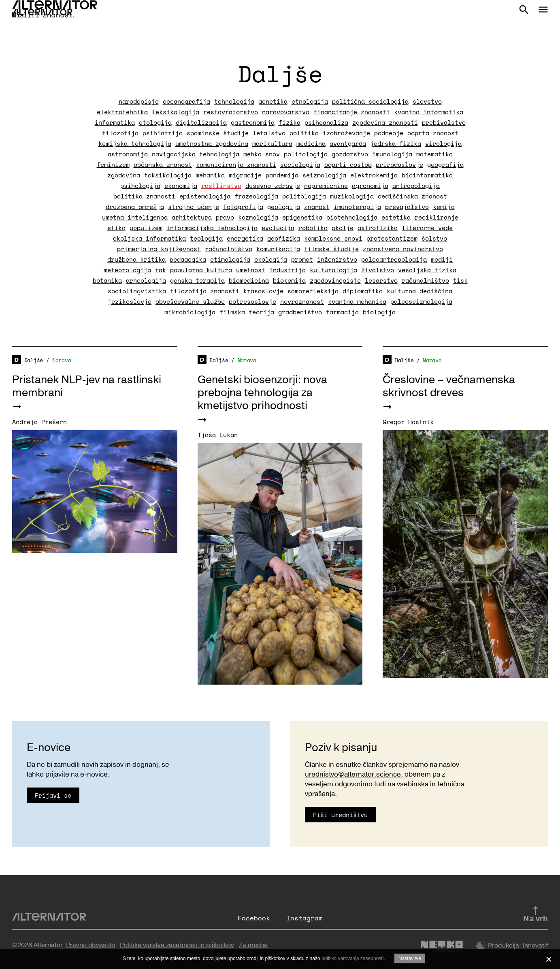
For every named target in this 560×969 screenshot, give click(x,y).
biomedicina (249, 280)
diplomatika (363, 291)
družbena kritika (136, 259)
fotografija (243, 207)
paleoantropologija (394, 259)
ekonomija (181, 186)
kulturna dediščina (419, 291)
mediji (442, 259)
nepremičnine (326, 186)
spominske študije (218, 133)
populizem (146, 228)
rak (161, 270)
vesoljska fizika (427, 270)
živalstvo (378, 270)
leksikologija (176, 112)
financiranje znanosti (352, 112)
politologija (306, 154)
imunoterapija (357, 207)
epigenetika (302, 217)
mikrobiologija (190, 312)
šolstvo (434, 238)
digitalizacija (201, 122)
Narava (62, 360)
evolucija (278, 228)
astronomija (128, 154)
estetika (396, 217)
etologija (155, 122)
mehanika (210, 175)
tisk (460, 280)
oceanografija (186, 101)
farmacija (342, 312)
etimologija (230, 259)
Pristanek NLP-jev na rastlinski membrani (87, 386)
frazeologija (256, 196)
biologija (379, 312)
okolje (343, 228)
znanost (317, 207)
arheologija (146, 280)
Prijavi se (53, 795)
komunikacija (278, 249)
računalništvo (229, 249)
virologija (443, 143)
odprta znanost (433, 133)
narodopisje (139, 101)
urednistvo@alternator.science (353, 774)
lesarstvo (381, 280)
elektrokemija (374, 175)
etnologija (310, 101)
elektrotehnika (122, 112)
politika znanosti (144, 196)
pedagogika (188, 259)
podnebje (389, 133)
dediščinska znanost (412, 196)
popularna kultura (201, 270)
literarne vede (427, 228)
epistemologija (205, 196)
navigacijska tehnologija (196, 154)
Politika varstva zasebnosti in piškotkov (177, 945)
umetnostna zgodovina (212, 143)
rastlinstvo (221, 186)
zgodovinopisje (335, 280)
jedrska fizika (396, 143)
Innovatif (535, 946)
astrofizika (378, 228)
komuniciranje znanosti (236, 164)
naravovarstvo (286, 112)
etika (116, 228)
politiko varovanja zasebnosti (352, 958)
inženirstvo (337, 259)
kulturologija (333, 270)
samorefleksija (313, 291)
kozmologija (258, 217)
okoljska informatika (149, 238)
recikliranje (437, 217)
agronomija (370, 186)
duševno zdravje (273, 186)
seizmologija (324, 175)
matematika (434, 154)
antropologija (416, 186)
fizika (290, 122)
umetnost (251, 270)
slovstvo (427, 101)
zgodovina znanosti (385, 122)
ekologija (271, 259)
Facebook (254, 918)
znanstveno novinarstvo (403, 249)
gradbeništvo (300, 312)
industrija (287, 270)
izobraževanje (346, 133)
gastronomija (253, 122)
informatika (115, 122)
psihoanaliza (326, 122)
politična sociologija (370, 101)
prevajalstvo (407, 207)
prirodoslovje (399, 164)
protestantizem (392, 238)
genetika (273, 101)
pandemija (282, 175)
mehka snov (262, 154)
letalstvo (269, 133)
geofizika (284, 238)
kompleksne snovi (333, 238)
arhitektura (192, 217)
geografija (445, 164)
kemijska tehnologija (135, 143)
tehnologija (234, 101)
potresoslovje (252, 301)
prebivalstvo (444, 122)
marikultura (272, 143)
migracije (245, 175)
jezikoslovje (130, 301)
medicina (311, 143)
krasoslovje (263, 291)
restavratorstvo (231, 112)
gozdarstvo (350, 154)
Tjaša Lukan (218, 435)
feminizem (113, 164)
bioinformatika (427, 175)
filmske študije (331, 249)
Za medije (253, 945)
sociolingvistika (137, 291)
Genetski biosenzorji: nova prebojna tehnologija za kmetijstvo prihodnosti (262, 393)
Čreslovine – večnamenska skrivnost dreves (449, 386)
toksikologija (168, 175)
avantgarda (348, 143)
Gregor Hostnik (408, 422)
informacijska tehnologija (212, 228)
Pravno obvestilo (90, 945)
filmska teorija (247, 312)
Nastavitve (410, 958)
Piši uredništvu (340, 815)
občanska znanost (163, 164)
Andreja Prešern (39, 422)
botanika (107, 280)
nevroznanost (302, 301)
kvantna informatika (429, 112)
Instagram (304, 918)
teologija (206, 238)
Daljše (34, 360)
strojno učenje (194, 207)
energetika (245, 238)
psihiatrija (163, 133)
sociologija (300, 164)
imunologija (392, 154)
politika (304, 133)
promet (302, 259)
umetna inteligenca (135, 217)
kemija (444, 207)
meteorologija (127, 270)
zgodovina (124, 175)
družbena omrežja (135, 207)
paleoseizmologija (421, 301)
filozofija (120, 133)
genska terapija (197, 280)
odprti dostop (348, 164)
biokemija (289, 280)
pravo (225, 217)
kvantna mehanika (357, 301)
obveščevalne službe (190, 301)
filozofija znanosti (205, 291)
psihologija (140, 186)
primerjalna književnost (159, 249)
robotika (313, 228)
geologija (284, 207)
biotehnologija (352, 217)
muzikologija (352, 196)
